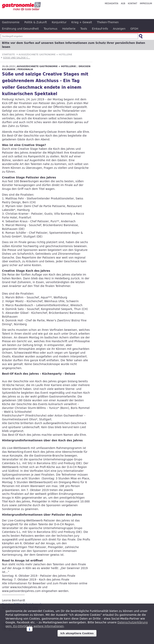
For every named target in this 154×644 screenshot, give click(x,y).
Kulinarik (9, 69)
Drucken (85, 66)
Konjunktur (59, 22)
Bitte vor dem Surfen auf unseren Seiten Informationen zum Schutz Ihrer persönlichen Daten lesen (74, 45)
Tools (84, 29)
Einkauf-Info (100, 29)
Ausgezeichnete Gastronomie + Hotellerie (45, 55)
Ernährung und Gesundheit (20, 29)
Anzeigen (119, 29)
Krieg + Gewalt (82, 22)
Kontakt (133, 4)
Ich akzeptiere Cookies (77, 633)
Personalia (25, 69)
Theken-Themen (108, 22)
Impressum (146, 4)
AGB (123, 4)
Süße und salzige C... (17, 58)
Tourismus (51, 29)
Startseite (8, 55)
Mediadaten (111, 4)
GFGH (134, 29)
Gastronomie (11, 22)
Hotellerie (69, 29)
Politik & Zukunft (36, 22)
